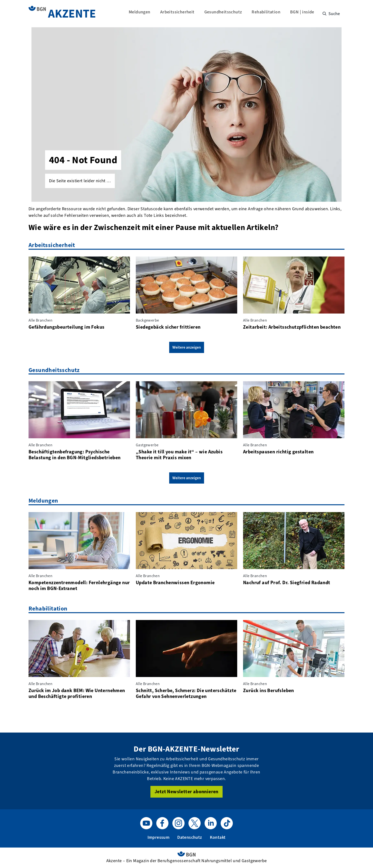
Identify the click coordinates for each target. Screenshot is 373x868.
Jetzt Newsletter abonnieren (186, 792)
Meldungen (142, 14)
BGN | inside (304, 14)
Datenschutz (190, 837)
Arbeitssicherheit (180, 14)
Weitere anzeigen (187, 347)
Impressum (159, 837)
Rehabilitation (268, 14)
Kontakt (218, 837)
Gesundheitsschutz (225, 14)
